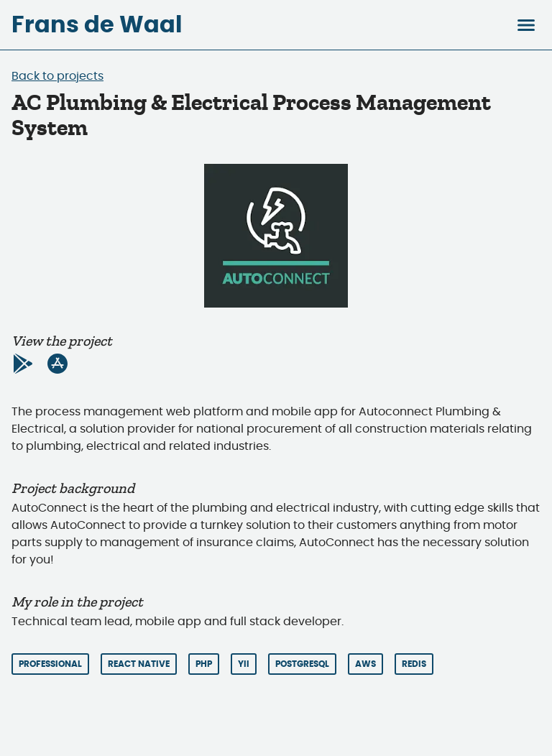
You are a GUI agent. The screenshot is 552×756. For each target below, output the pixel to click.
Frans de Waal (97, 25)
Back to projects (57, 76)
